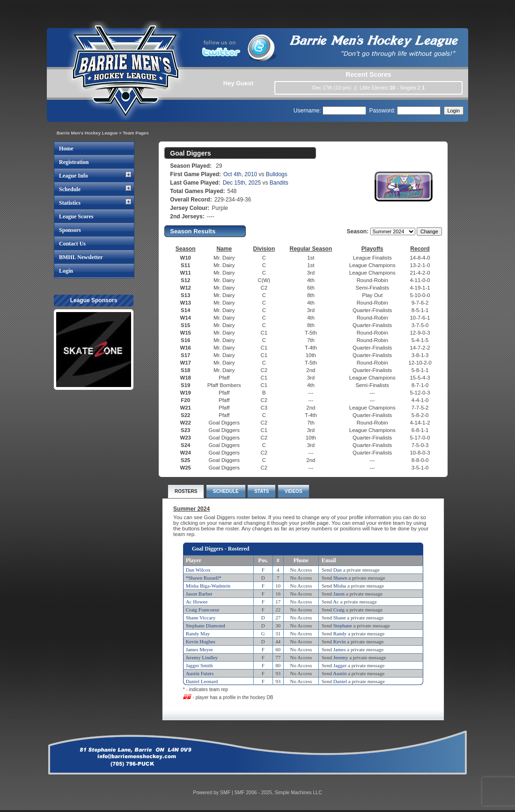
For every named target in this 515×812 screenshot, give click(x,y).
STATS (261, 491)
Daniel (340, 681)
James (340, 649)
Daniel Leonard (202, 681)
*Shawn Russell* (204, 578)
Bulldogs (277, 174)
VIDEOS (294, 491)
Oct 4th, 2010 (240, 174)
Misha (340, 586)
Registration (74, 162)
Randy (340, 633)
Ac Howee (197, 602)
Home (66, 149)
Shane (340, 618)
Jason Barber (199, 594)
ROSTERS (186, 491)
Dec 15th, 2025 (242, 183)
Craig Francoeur (203, 610)
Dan (338, 570)
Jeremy (341, 657)
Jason (339, 594)
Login (66, 271)
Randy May (198, 633)
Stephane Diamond (206, 626)
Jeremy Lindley (202, 657)
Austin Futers (200, 673)
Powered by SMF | (213, 793)
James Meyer (199, 649)
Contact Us (72, 244)
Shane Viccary (201, 618)
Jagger (340, 665)
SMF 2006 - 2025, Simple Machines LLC (278, 793)
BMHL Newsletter (81, 257)
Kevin (340, 641)
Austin (340, 673)
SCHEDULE (226, 491)
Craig (339, 610)
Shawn (340, 578)
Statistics (70, 203)
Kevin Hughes (201, 641)
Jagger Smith (199, 665)
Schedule (70, 189)
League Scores (76, 216)
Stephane (343, 626)
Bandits (279, 183)
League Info (74, 176)
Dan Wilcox (198, 570)
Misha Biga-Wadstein (208, 586)
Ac (336, 602)
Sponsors (70, 230)
